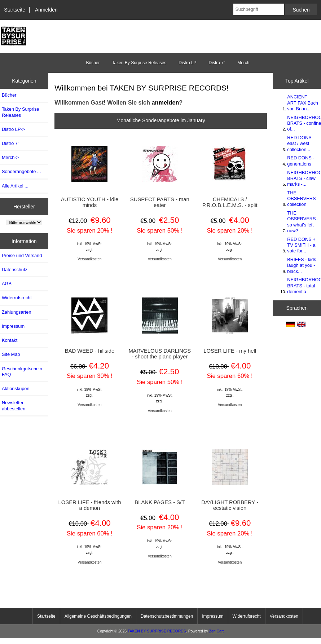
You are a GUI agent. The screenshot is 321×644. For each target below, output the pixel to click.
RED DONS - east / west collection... (301, 143)
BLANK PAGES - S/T (160, 502)
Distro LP (187, 63)
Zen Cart (217, 631)
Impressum (13, 326)
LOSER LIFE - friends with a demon (90, 505)
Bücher (93, 63)
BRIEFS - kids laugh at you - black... (302, 265)
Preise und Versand (22, 255)
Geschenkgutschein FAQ (22, 372)
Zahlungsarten (17, 312)
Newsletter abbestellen (14, 405)
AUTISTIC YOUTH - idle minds (90, 202)
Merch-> (10, 157)
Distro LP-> (13, 129)
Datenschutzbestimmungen (167, 616)
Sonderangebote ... (21, 171)
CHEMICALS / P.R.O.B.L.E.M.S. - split (230, 202)
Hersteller (24, 206)
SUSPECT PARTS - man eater (160, 202)
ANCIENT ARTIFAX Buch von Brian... (303, 103)
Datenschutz (15, 270)
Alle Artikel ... (15, 186)
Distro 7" (217, 63)
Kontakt (10, 340)
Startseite (15, 10)
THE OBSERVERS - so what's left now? (303, 222)
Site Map (11, 354)
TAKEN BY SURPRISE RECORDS (157, 631)
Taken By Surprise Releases (139, 63)
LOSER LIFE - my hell (230, 351)
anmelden (166, 102)
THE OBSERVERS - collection (303, 199)
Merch (243, 63)
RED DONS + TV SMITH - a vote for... (301, 245)
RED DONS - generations (301, 161)
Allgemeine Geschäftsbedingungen (98, 616)
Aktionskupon (16, 389)
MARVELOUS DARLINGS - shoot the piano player (160, 354)
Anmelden (46, 10)
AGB (7, 284)
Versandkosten (89, 259)
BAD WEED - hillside (90, 351)
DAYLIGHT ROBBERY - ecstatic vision (230, 505)
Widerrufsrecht (17, 298)
